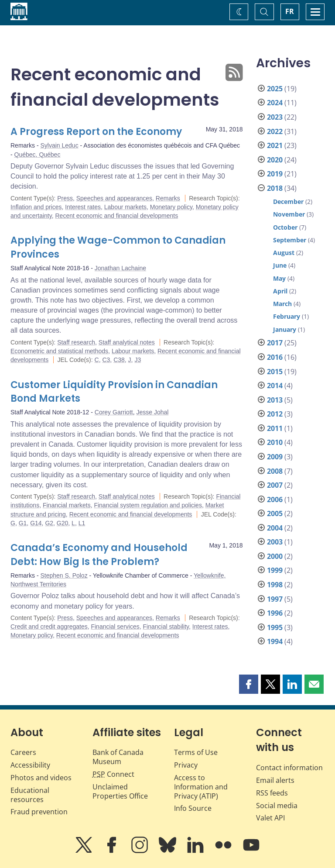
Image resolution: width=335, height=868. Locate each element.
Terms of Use (196, 752)
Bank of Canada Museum (118, 757)
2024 (275, 103)
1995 (275, 627)
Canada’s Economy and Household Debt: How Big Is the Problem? (99, 555)
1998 (275, 585)
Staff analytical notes (127, 342)
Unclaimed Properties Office (120, 791)
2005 (275, 513)
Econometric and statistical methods (59, 351)
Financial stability (166, 627)
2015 (275, 372)
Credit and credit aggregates (49, 627)
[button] (249, 684)
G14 (36, 523)
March (282, 304)
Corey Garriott (114, 412)
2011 (275, 428)
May (279, 278)
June (280, 265)
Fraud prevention (39, 812)
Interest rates (83, 207)
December (288, 201)
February (287, 316)
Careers (23, 752)
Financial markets (67, 505)
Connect (113, 774)
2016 (275, 357)
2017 (275, 343)
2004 (275, 528)
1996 (275, 613)
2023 (275, 117)
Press (65, 198)
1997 (275, 599)
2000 (275, 556)
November (289, 214)
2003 (275, 542)
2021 (275, 145)
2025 (275, 89)
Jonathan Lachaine (120, 268)
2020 (275, 160)
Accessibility (30, 765)
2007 (275, 485)
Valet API (270, 818)
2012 (275, 414)
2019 (275, 174)
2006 (275, 499)
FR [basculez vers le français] (290, 11)
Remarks (168, 198)
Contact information (289, 768)
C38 (119, 360)
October (285, 227)
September (290, 240)
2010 (275, 442)
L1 (82, 523)
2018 (275, 188)
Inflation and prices (36, 207)
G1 (23, 523)
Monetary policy (171, 207)
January (285, 329)
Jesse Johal (152, 412)
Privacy (186, 765)
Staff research (76, 342)
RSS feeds (272, 793)
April (280, 291)
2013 (275, 400)
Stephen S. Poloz (64, 575)
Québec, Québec (38, 155)
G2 (49, 523)
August (284, 253)
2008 (275, 471)
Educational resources (30, 795)
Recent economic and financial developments (116, 216)
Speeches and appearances (114, 198)
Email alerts (275, 780)
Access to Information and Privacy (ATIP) (201, 787)
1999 (275, 570)
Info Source (193, 808)
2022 (275, 131)
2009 (275, 457)
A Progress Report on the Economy (96, 132)
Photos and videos (41, 778)
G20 (62, 523)
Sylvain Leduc (59, 145)
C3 (106, 360)
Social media (277, 806)
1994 (275, 641)
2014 (275, 386)
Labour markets (125, 207)
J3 (138, 360)
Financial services (115, 627)
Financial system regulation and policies (148, 505)
